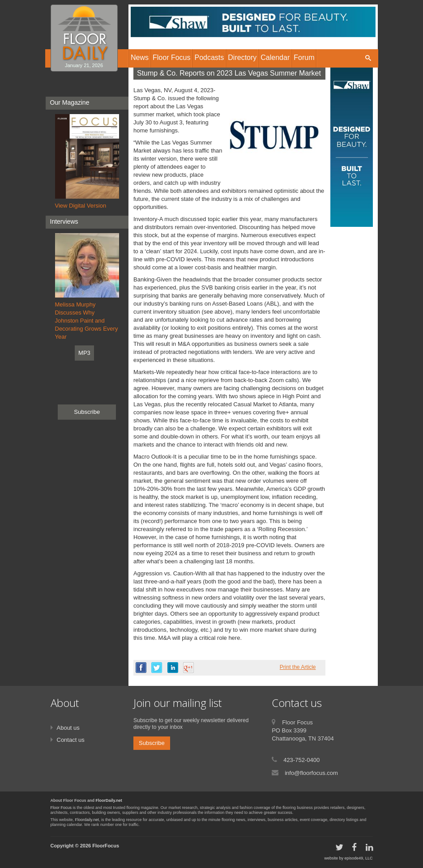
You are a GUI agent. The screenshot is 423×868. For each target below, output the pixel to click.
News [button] (140, 57)
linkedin (173, 668)
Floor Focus (61, 808)
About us (68, 728)
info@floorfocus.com (311, 773)
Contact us (71, 740)
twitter (157, 668)
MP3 (84, 353)
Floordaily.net (87, 820)
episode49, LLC (358, 858)
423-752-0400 (301, 760)
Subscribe (87, 412)
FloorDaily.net (109, 800)
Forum (304, 57)
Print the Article (298, 667)
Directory (242, 57)
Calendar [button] (275, 57)
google (188, 668)
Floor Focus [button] (171, 57)
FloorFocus (106, 846)
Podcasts (209, 57)
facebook (141, 668)
